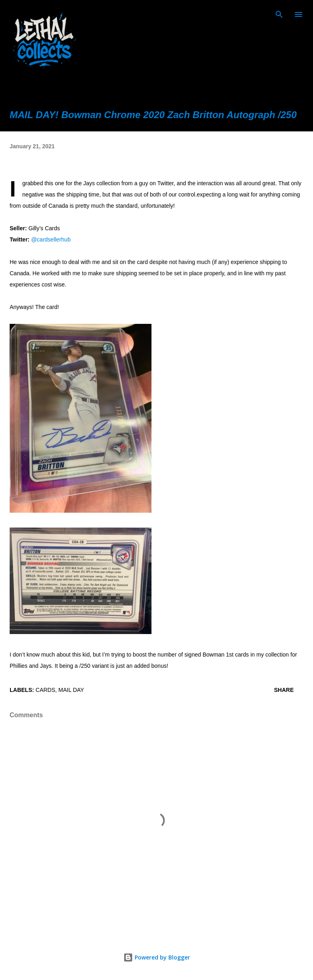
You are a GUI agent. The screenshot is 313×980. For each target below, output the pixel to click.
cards (46, 690)
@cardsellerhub (51, 239)
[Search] (279, 14)
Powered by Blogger (157, 957)
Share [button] (284, 690)
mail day (71, 690)
